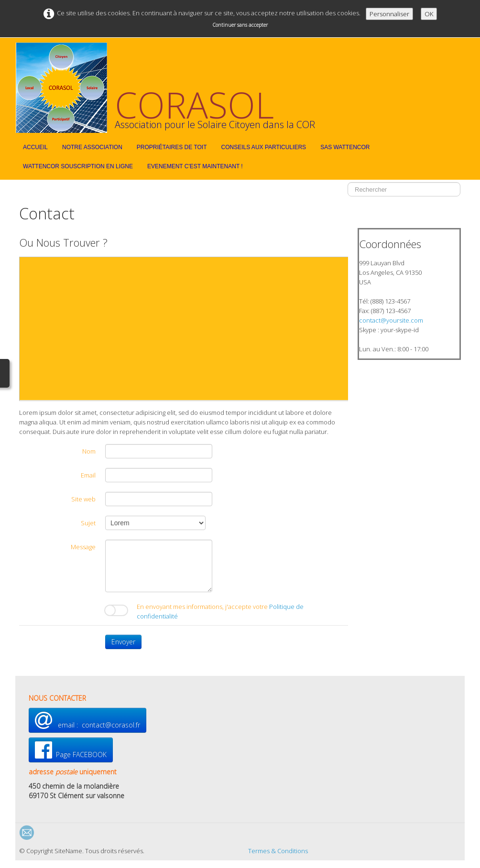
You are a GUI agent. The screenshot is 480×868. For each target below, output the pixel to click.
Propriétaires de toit (172, 147)
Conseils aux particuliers (264, 147)
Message (83, 547)
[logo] (169, 88)
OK (429, 14)
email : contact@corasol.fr (87, 720)
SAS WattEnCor (345, 147)
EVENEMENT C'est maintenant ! (195, 166)
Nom (89, 451)
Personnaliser (389, 14)
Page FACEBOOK (71, 750)
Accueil (35, 147)
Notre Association (92, 147)
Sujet (88, 523)
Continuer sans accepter (240, 25)
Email (88, 475)
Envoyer (123, 642)
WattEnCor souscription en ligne (78, 166)
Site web (83, 499)
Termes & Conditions (278, 851)
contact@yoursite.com (391, 320)
